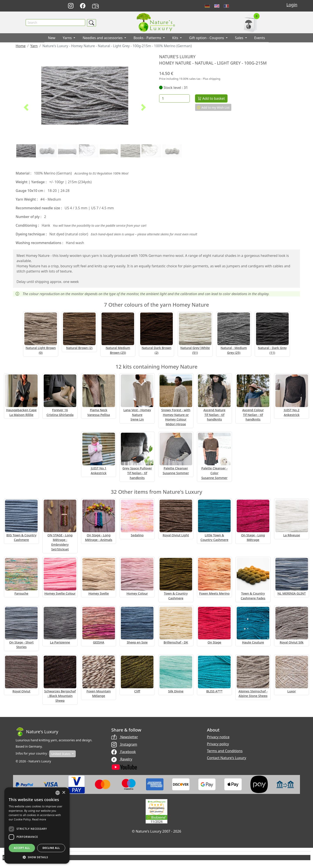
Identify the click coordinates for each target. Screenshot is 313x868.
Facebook (124, 752)
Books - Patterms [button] (148, 38)
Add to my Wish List (213, 108)
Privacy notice (218, 737)
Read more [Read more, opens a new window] (39, 819)
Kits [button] (176, 38)
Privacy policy (218, 744)
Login (292, 5)
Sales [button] (240, 38)
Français (226, 6)
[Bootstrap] (37, 732)
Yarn (34, 46)
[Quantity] (174, 99)
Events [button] (260, 38)
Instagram (124, 744)
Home (21, 46)
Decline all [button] (51, 848)
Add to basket (211, 99)
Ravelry (122, 759)
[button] (26, 108)
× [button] (64, 793)
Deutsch (207, 6)
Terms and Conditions (225, 751)
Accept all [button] (22, 848)
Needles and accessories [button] (103, 38)
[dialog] (37, 826)
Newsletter (125, 737)
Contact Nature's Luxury (226, 758)
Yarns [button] (68, 38)
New (52, 38)
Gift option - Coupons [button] (207, 38)
